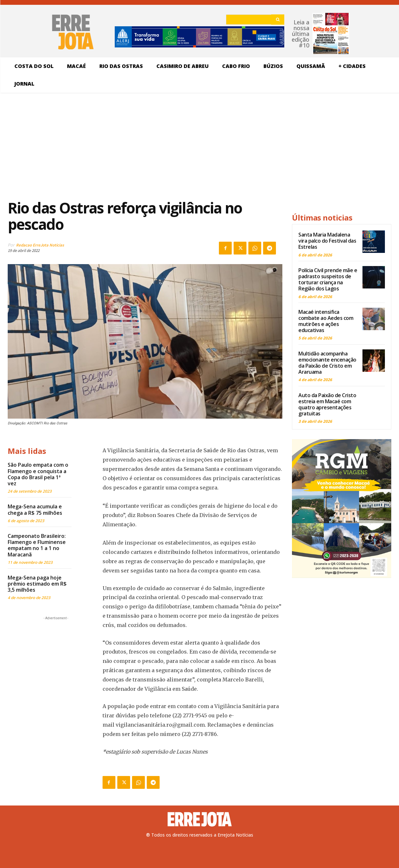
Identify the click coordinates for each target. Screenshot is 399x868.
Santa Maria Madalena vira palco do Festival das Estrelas (327, 241)
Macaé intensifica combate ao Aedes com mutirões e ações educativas (326, 321)
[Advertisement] (145, 146)
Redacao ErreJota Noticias (40, 245)
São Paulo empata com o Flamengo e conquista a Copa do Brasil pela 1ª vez (38, 474)
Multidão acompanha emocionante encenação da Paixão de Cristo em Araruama (327, 363)
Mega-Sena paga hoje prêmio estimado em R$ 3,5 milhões (37, 584)
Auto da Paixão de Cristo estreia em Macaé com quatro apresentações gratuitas (327, 405)
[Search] (278, 20)
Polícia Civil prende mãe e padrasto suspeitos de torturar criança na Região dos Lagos (328, 280)
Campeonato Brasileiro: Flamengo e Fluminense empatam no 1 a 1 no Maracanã (37, 545)
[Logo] (200, 819)
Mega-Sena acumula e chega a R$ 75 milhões (35, 509)
